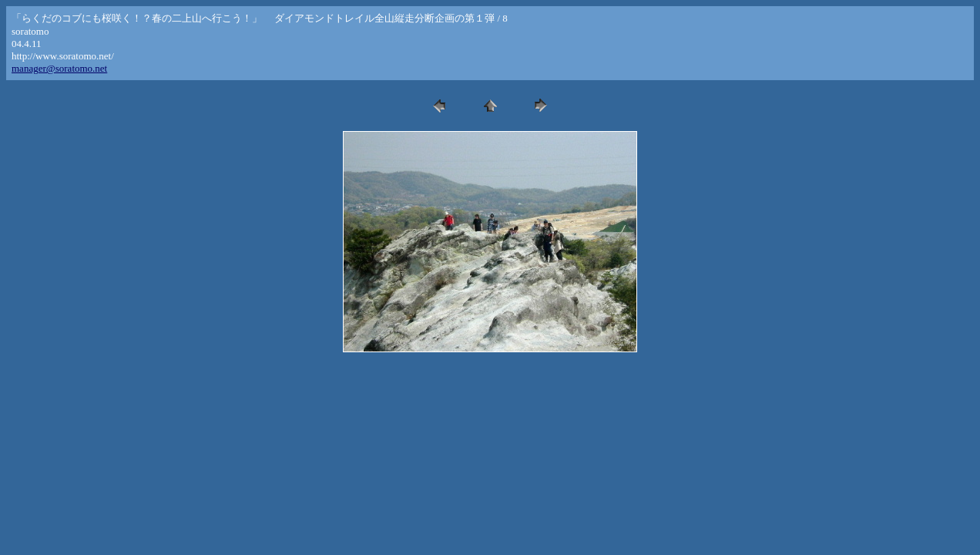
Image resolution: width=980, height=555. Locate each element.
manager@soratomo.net (59, 68)
